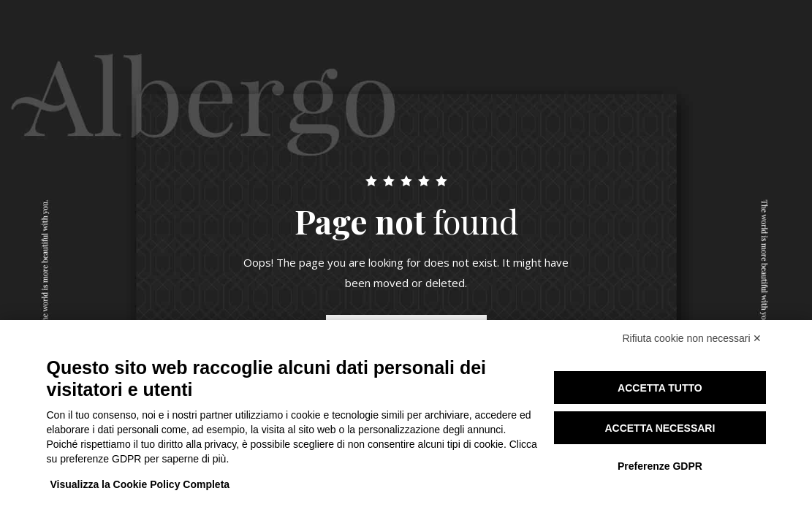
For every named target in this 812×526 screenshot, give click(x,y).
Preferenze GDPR (660, 466)
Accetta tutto (660, 388)
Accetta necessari (660, 428)
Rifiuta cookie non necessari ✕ (693, 338)
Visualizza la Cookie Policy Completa (140, 484)
